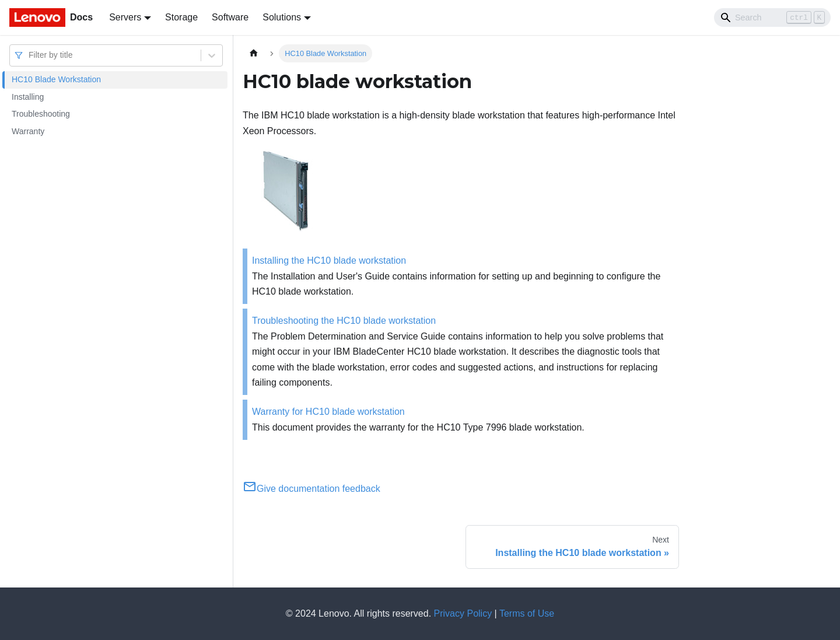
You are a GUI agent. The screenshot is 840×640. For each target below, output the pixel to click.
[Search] (772, 18)
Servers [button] (125, 17)
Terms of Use (527, 613)
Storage (181, 17)
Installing (28, 97)
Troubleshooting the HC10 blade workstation (344, 321)
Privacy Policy (463, 613)
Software (230, 17)
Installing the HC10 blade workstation (329, 260)
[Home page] (254, 53)
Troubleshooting (41, 114)
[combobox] (30, 55)
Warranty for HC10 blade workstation (328, 412)
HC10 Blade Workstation (56, 79)
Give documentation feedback (311, 489)
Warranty (28, 131)
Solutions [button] (282, 17)
